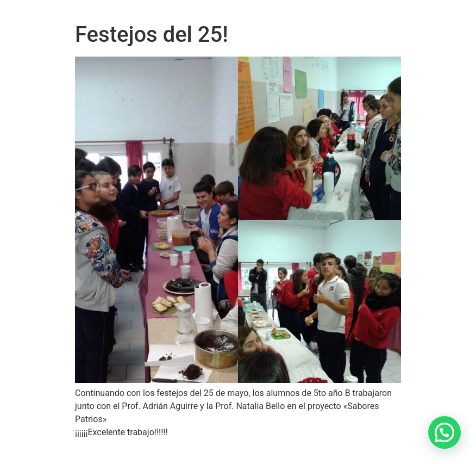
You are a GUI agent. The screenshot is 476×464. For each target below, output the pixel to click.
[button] (444, 432)
